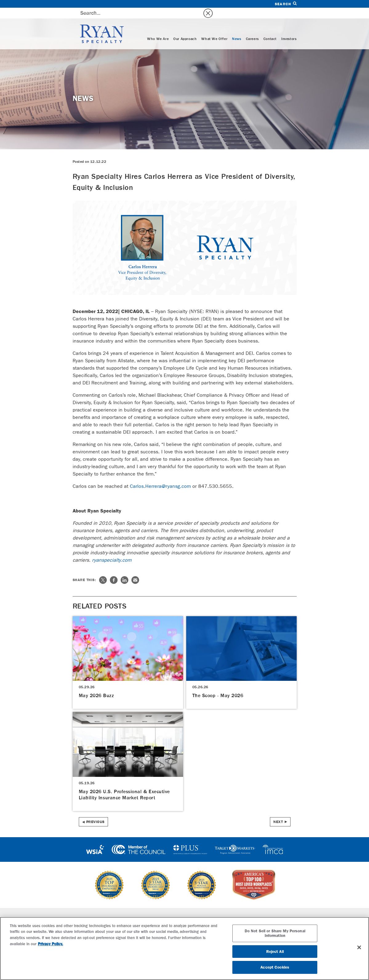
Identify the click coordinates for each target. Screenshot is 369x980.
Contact (270, 28)
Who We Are (158, 28)
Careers (252, 28)
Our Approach (185, 28)
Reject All (275, 952)
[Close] (359, 947)
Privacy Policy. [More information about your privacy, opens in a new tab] (50, 944)
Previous (95, 811)
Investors (289, 28)
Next (278, 811)
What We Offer (214, 28)
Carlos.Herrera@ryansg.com (160, 475)
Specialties (121, 908)
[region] (184, 948)
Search (286, 4)
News (237, 28)
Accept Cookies (275, 967)
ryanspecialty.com (112, 549)
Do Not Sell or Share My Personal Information (275, 933)
